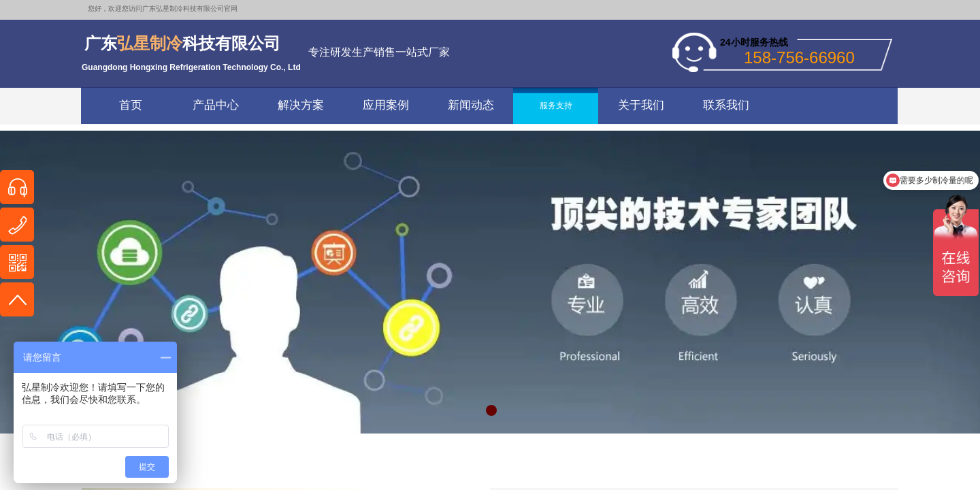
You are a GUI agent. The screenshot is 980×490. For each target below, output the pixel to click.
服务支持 (556, 105)
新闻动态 (471, 105)
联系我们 (726, 105)
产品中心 (216, 105)
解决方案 (301, 105)
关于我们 (641, 105)
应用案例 (386, 105)
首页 (131, 105)
